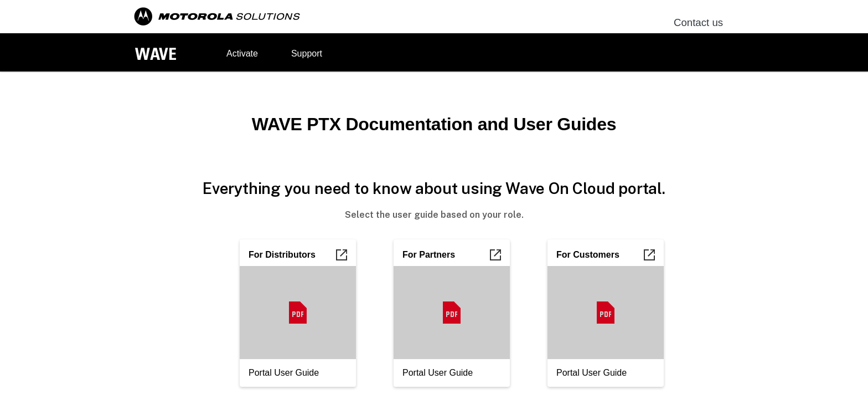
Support (307, 53)
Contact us (698, 22)
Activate (242, 53)
